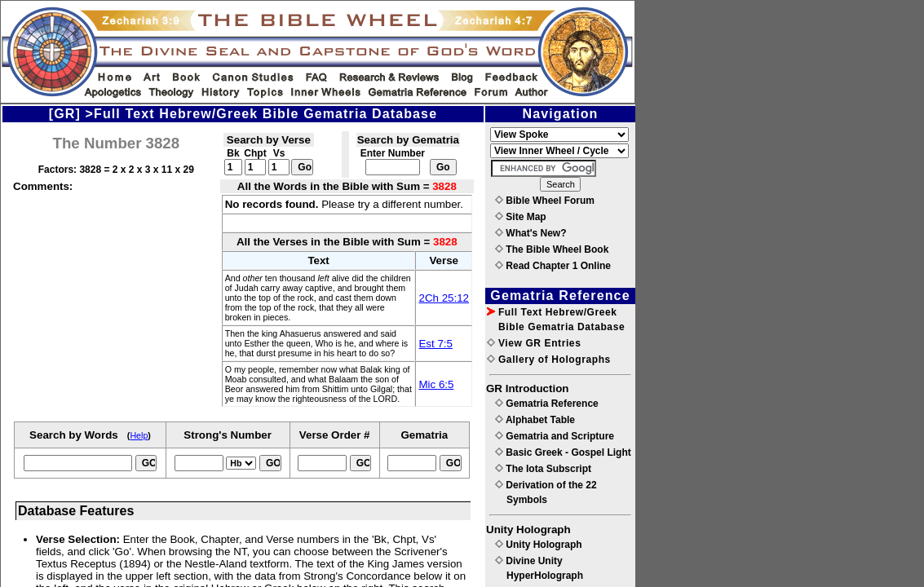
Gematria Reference (547, 404)
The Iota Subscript (543, 469)
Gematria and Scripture (555, 436)
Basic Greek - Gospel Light (563, 452)
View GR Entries (534, 343)
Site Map (521, 217)
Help (139, 435)
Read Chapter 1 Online (553, 266)
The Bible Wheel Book (552, 249)
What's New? (531, 233)
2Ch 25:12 (444, 298)
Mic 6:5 (436, 384)
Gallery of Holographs (549, 360)
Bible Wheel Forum (545, 201)
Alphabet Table (535, 420)
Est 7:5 (435, 344)
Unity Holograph (539, 545)
